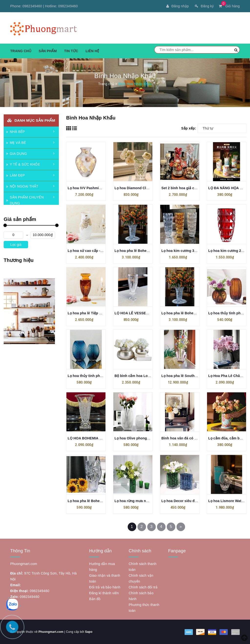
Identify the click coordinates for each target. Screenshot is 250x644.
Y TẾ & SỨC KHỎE (23, 164)
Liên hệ (92, 51)
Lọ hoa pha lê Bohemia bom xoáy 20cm (100, 501)
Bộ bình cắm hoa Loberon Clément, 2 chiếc (150, 376)
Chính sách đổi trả (143, 587)
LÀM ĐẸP (16, 175)
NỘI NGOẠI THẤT (22, 186)
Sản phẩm (48, 51)
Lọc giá (16, 245)
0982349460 (32, 6)
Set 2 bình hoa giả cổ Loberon (186, 188)
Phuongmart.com (51, 632)
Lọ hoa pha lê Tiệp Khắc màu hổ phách (100, 313)
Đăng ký (204, 6)
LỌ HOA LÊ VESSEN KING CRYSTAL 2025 (149, 313)
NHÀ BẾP (16, 132)
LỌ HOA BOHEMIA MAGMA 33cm (95, 438)
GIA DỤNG (16, 154)
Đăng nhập (177, 6)
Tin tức (71, 51)
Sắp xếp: (189, 128)
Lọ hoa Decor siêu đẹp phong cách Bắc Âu (197, 501)
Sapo (89, 632)
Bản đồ (95, 599)
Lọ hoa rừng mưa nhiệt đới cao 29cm (145, 501)
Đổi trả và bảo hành (105, 587)
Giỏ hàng (229, 6)
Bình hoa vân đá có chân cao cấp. (189, 438)
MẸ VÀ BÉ (16, 143)
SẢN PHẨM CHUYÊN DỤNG (25, 200)
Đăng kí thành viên (104, 593)
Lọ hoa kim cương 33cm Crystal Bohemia (195, 251)
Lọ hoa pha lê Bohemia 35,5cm (140, 251)
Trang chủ (21, 51)
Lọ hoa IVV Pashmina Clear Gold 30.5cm (101, 188)
